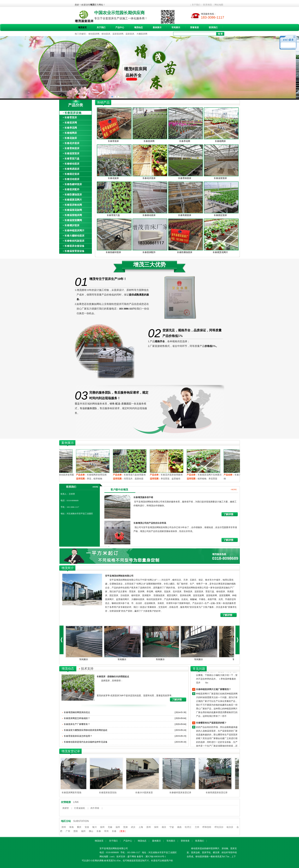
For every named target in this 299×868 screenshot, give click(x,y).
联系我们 (213, 27)
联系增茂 (207, 5)
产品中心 (120, 27)
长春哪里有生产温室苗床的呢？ (211, 723)
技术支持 (87, 669)
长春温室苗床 (72, 153)
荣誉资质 (195, 27)
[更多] (122, 831)
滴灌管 (66, 808)
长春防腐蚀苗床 (73, 195)
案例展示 (157, 27)
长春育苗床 (71, 117)
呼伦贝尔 (219, 827)
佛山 (91, 831)
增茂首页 (82, 27)
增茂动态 (138, 27)
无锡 (110, 827)
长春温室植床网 (73, 215)
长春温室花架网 (73, 210)
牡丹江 (188, 827)
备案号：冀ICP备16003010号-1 (151, 857)
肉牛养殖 (95, 808)
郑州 (64, 827)
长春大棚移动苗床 (74, 236)
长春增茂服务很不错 (143, 497)
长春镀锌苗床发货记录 (181, 793)
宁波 (172, 827)
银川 (95, 827)
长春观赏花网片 (73, 200)
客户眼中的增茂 (119, 490)
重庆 (79, 827)
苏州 (149, 827)
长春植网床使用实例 (135, 475)
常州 (106, 831)
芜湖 (125, 827)
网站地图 (219, 5)
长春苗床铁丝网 (73, 205)
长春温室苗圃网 (73, 220)
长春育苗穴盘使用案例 (173, 475)
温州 (118, 827)
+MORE (95, 487)
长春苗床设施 (73, 113)
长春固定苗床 (72, 174)
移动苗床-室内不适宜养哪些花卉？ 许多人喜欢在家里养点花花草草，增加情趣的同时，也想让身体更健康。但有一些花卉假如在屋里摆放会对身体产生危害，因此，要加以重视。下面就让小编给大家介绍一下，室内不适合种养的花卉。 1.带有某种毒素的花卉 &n (217, 672)
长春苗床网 (71, 123)
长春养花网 (71, 128)
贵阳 (76, 831)
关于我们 (196, 5)
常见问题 (199, 669)
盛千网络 (132, 857)
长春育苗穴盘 (72, 159)
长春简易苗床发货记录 (217, 793)
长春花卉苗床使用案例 (210, 475)
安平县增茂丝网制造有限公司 (119, 576)
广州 (68, 831)
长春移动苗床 (72, 164)
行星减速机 (80, 808)
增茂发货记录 (71, 751)
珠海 (71, 827)
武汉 (133, 827)
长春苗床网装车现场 (72, 793)
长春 (99, 831)
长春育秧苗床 (72, 148)
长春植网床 (71, 133)
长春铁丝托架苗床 (74, 241)
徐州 (102, 827)
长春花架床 (71, 138)
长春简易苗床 (72, 169)
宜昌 (87, 827)
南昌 (179, 827)
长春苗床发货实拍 (108, 793)
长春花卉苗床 (72, 143)
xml (112, 857)
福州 (83, 831)
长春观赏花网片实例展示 (63, 475)
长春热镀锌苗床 (73, 184)
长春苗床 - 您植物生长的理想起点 (113, 677)
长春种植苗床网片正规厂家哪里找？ (214, 690)
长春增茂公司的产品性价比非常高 (150, 523)
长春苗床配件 (72, 189)
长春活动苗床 (72, 179)
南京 (164, 827)
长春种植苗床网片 (74, 231)
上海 (141, 827)
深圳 (156, 827)
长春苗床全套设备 (74, 246)
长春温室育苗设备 (74, 251)
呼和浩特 (207, 827)
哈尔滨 (230, 827)
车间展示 (176, 27)
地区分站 (66, 821)
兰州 (197, 827)
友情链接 (66, 802)
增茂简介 (68, 568)
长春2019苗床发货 (144, 793)
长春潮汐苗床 (72, 225)
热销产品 (103, 102)
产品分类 (76, 105)
